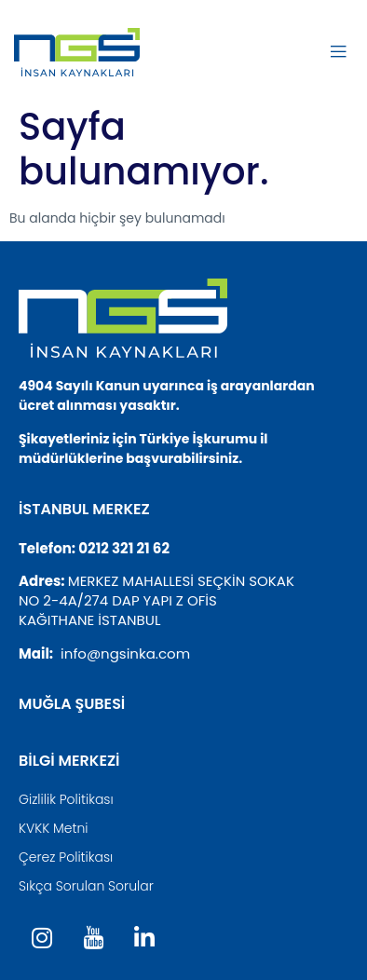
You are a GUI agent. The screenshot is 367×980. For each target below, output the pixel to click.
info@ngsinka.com (125, 653)
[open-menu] (338, 52)
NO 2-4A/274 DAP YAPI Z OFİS (118, 600)
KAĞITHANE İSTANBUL (89, 620)
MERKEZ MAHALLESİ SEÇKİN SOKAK (181, 581)
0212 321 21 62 (124, 548)
